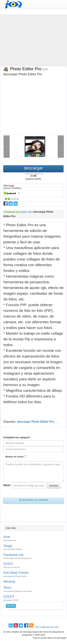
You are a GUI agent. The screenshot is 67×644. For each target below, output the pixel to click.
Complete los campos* (17, 437)
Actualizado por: (12, 212)
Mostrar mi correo (16, 457)
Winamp (9, 582)
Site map (40, 627)
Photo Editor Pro (28, 69)
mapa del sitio (51, 627)
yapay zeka (27, 212)
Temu (7, 588)
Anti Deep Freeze (16, 573)
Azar (7, 537)
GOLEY (9, 597)
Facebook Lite (13, 555)
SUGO (8, 564)
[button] (7, 147)
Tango (8, 546)
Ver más (11, 606)
